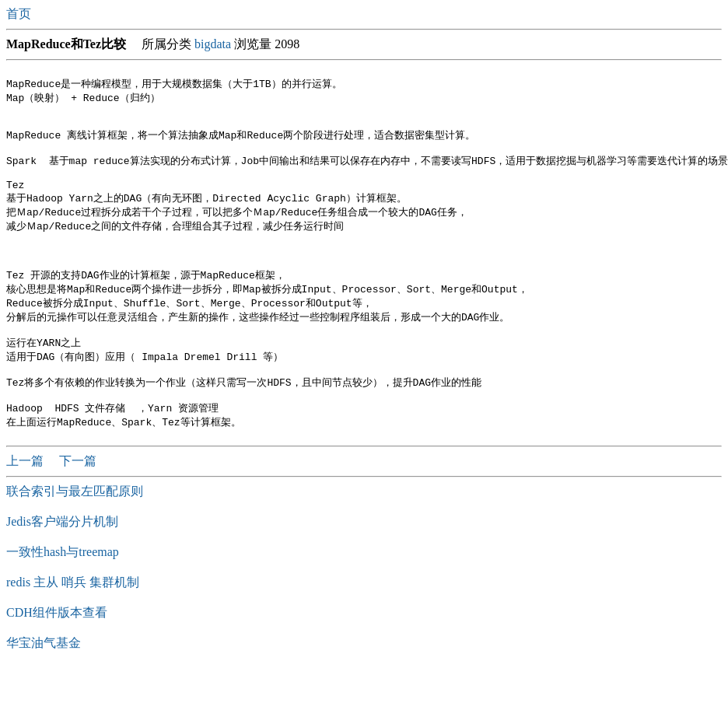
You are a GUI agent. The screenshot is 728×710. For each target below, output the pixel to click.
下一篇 (78, 499)
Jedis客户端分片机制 (62, 560)
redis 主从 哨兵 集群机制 (73, 620)
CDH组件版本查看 (57, 651)
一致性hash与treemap (63, 590)
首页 (20, 14)
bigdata (213, 44)
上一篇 (26, 499)
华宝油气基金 (44, 681)
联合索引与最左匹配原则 (75, 529)
